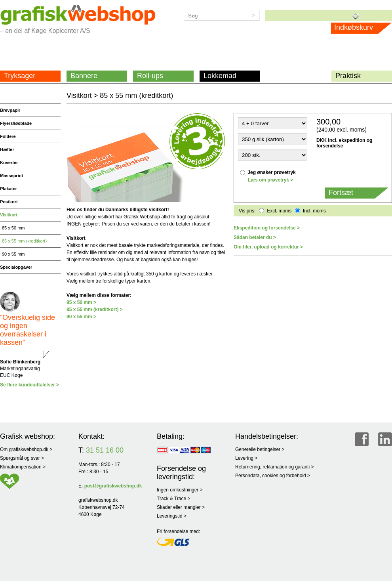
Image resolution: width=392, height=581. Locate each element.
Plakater (9, 189)
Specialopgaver (16, 267)
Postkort (9, 202)
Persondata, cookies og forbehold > (273, 476)
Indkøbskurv (362, 27)
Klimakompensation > (23, 467)
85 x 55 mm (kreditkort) (24, 241)
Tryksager (20, 76)
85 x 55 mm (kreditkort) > (95, 310)
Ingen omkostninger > (180, 490)
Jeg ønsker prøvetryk (271, 172)
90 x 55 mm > (81, 317)
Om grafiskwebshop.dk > (26, 449)
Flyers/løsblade (16, 123)
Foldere (8, 136)
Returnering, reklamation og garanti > (274, 467)
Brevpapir (10, 110)
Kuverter (9, 162)
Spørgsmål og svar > (22, 458)
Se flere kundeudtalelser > (29, 385)
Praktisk (348, 76)
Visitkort (9, 215)
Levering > (246, 458)
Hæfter (7, 149)
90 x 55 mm (13, 254)
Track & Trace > (174, 499)
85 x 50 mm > (81, 302)
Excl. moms (279, 211)
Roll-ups (150, 76)
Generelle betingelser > (260, 449)
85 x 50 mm (13, 228)
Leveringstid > (172, 516)
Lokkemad (220, 76)
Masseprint (11, 176)
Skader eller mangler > (181, 507)
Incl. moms (314, 211)
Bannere (84, 76)
